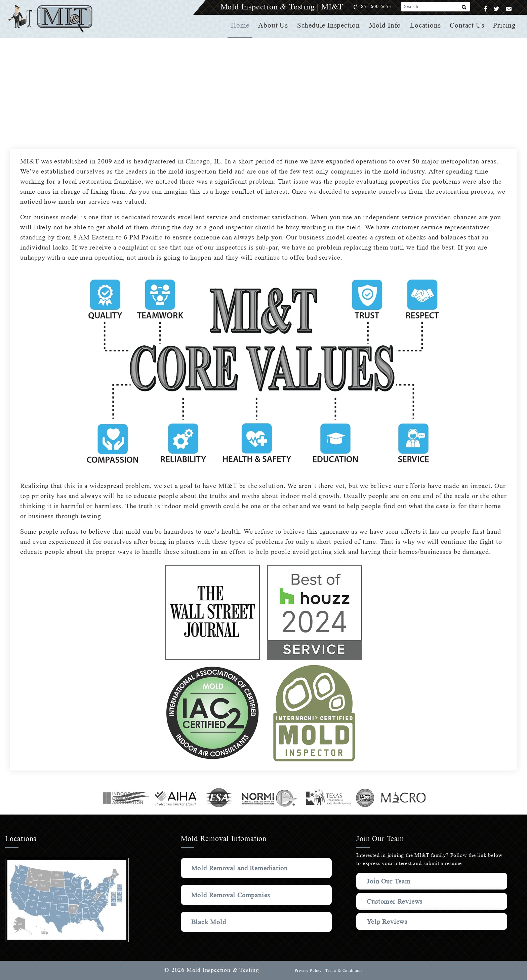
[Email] (509, 9)
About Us (276, 25)
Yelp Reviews (387, 921)
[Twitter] (497, 9)
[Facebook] (486, 9)
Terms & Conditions (343, 971)
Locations (426, 25)
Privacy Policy (307, 971)
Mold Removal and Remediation (242, 868)
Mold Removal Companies (232, 895)
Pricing (505, 25)
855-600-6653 (383, 7)
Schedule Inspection (331, 25)
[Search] (464, 9)
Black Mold (209, 922)
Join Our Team (390, 881)
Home (243, 25)
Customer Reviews (396, 901)
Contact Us (468, 25)
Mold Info (386, 25)
